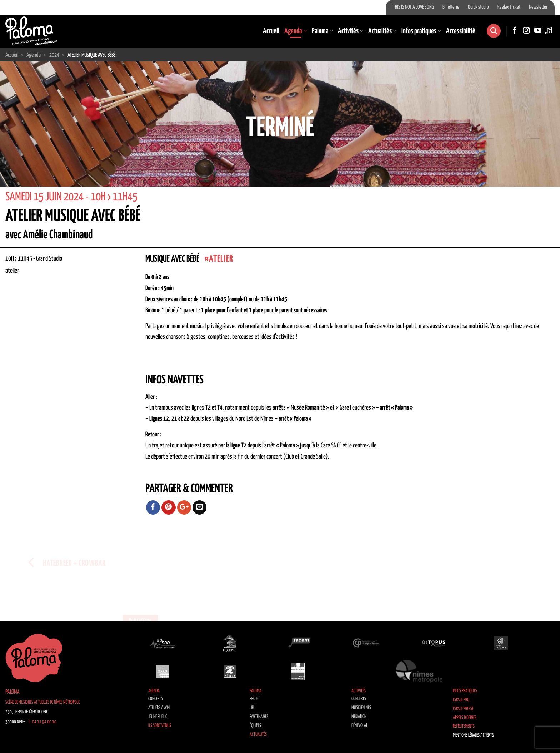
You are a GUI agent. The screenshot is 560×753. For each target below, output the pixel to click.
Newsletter (538, 7)
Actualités (382, 31)
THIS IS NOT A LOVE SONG (413, 7)
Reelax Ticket (509, 7)
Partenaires (259, 717)
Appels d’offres (465, 718)
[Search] (494, 31)
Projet (255, 699)
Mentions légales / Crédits (473, 735)
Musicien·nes (361, 708)
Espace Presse (463, 709)
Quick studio (478, 7)
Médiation (359, 717)
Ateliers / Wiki (159, 708)
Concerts (156, 699)
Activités (351, 31)
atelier (221, 259)
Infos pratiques (421, 31)
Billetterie (451, 7)
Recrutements (464, 726)
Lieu (252, 708)
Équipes (255, 726)
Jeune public (158, 717)
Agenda (295, 31)
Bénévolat (359, 726)
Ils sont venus (160, 726)
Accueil (271, 31)
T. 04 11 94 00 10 (42, 722)
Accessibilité (461, 31)
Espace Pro (461, 700)
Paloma (322, 31)
